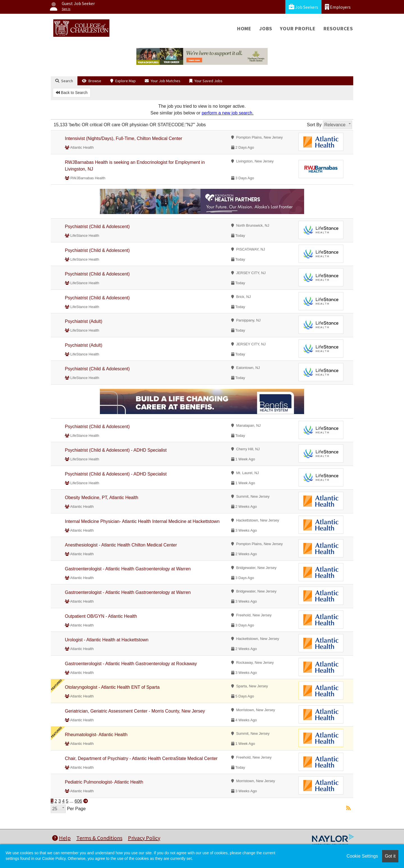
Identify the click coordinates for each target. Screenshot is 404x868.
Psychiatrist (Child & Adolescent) (97, 227)
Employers (338, 7)
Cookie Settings (362, 856)
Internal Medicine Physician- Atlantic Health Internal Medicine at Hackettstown (142, 521)
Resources (338, 28)
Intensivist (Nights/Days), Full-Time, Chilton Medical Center (123, 138)
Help (61, 838)
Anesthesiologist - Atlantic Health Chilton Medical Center (121, 545)
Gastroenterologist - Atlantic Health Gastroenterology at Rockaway (131, 664)
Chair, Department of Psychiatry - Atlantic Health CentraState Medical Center (141, 758)
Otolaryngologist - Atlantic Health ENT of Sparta (112, 687)
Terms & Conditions (99, 838)
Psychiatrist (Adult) (83, 321)
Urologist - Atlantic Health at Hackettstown (107, 640)
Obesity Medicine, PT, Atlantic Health (101, 498)
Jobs (266, 28)
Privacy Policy (144, 838)
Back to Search (72, 93)
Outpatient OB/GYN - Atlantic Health (101, 616)
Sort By (314, 125)
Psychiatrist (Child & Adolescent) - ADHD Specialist (116, 450)
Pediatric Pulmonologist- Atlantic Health (104, 782)
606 (78, 801)
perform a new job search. (228, 113)
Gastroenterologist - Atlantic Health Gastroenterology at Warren (128, 569)
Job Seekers (303, 7)
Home (244, 28)
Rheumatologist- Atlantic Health (96, 735)
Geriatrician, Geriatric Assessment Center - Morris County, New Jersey (135, 711)
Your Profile (298, 28)
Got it (390, 856)
